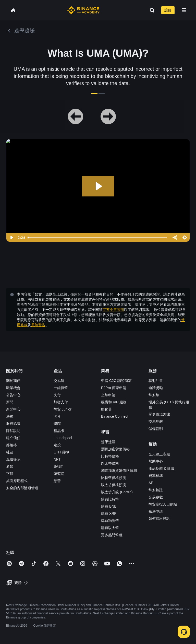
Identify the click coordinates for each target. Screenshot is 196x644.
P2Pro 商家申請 (114, 388)
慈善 (57, 481)
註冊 (168, 10)
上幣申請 (108, 395)
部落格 (11, 445)
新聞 (10, 402)
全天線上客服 (159, 454)
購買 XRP (109, 513)
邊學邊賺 (108, 442)
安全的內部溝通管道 (22, 488)
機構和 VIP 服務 (114, 402)
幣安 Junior (63, 409)
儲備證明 (156, 429)
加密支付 (61, 402)
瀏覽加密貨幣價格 (115, 449)
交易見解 (156, 421)
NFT (57, 459)
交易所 (59, 381)
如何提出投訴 (159, 519)
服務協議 (13, 424)
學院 (57, 424)
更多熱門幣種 (112, 535)
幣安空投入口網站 (163, 504)
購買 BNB (109, 506)
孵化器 (106, 409)
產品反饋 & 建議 (161, 469)
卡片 (57, 416)
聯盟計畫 (156, 381)
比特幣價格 (110, 456)
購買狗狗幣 (110, 521)
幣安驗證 (156, 490)
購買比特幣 (110, 499)
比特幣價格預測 (114, 478)
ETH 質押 (61, 452)
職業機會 (13, 388)
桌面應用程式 (17, 481)
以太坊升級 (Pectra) (117, 492)
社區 (10, 452)
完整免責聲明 (113, 310)
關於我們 (13, 381)
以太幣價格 (110, 463)
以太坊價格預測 (114, 485)
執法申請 (156, 511)
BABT (58, 466)
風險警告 (38, 325)
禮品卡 (59, 431)
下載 (10, 474)
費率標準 (156, 476)
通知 (10, 466)
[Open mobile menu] (184, 10)
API (151, 483)
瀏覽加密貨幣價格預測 (119, 471)
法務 (10, 416)
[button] (184, 10)
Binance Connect (115, 416)
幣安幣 (154, 395)
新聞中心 (13, 409)
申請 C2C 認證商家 (116, 381)
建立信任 (13, 438)
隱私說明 (13, 431)
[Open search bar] (151, 10)
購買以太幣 (110, 528)
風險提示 (13, 459)
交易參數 (156, 497)
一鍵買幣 (61, 388)
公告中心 (13, 395)
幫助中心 (156, 461)
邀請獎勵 (156, 388)
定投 (57, 445)
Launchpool (63, 438)
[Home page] (83, 10)
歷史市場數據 (159, 414)
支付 (57, 395)
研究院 (59, 474)
